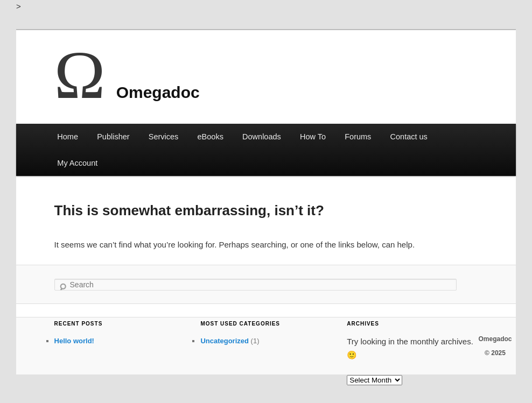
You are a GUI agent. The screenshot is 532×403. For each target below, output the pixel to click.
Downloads (262, 137)
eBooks (211, 137)
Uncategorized (225, 341)
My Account (77, 163)
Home (68, 137)
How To (313, 137)
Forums (358, 137)
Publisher (113, 137)
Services (164, 137)
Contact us (409, 137)
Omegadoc (158, 92)
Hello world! (74, 341)
